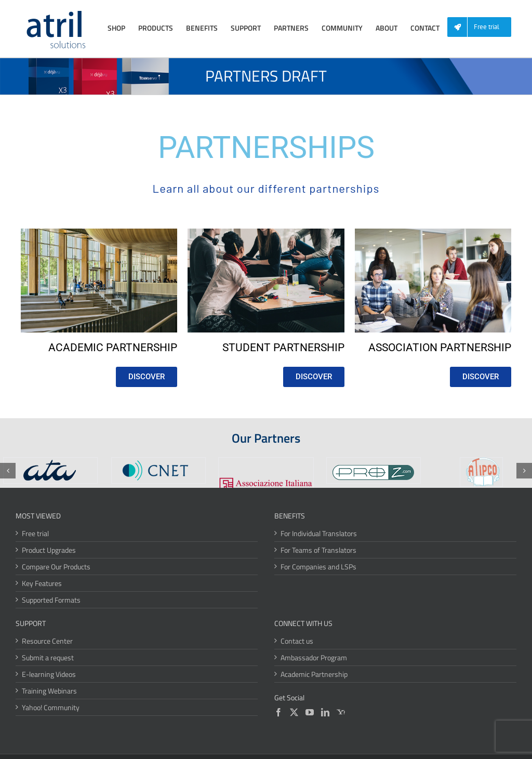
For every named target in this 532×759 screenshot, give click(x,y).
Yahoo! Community (51, 707)
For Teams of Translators (318, 550)
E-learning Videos (49, 674)
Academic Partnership (314, 674)
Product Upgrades (49, 550)
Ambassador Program (314, 657)
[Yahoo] (341, 712)
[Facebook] (278, 712)
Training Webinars (49, 691)
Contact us (297, 641)
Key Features (42, 583)
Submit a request (48, 657)
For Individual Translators (319, 533)
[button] (8, 471)
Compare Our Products (56, 567)
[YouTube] (310, 712)
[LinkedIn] (325, 712)
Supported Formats (51, 600)
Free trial (35, 533)
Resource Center (47, 641)
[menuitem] (483, 27)
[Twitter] (294, 712)
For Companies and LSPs (318, 567)
